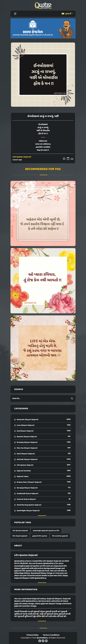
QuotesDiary (42, 638)
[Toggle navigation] (15, 14)
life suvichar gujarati (60, 536)
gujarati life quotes (40, 536)
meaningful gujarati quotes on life (46, 531)
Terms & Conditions (51, 635)
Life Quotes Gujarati (22, 157)
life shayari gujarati (20, 536)
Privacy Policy (33, 635)
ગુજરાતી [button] (67, 14)
